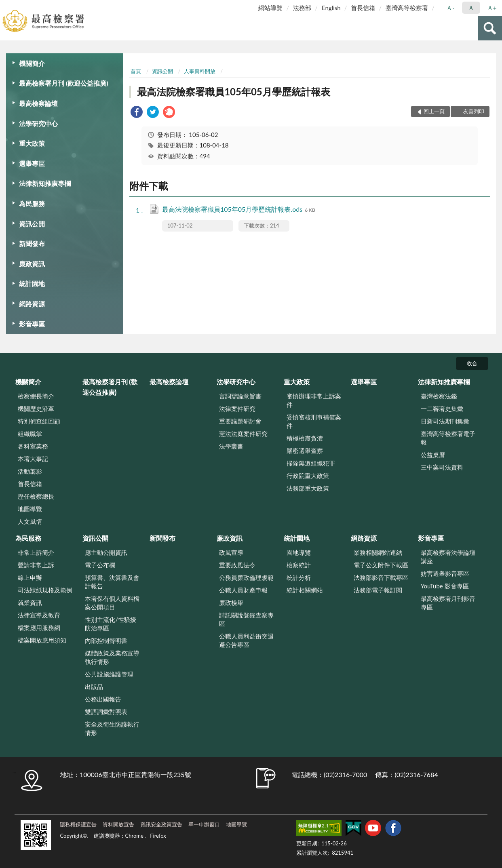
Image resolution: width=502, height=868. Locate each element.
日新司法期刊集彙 (445, 421)
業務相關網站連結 (378, 552)
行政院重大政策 (308, 476)
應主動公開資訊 (106, 552)
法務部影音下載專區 (381, 577)
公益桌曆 (433, 455)
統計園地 (32, 283)
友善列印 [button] (474, 111)
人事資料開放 (200, 71)
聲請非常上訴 (36, 565)
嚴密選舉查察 (305, 451)
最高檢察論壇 (38, 103)
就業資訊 (30, 603)
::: (6, 6)
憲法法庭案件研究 (243, 434)
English (331, 8)
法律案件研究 (237, 409)
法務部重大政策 (308, 488)
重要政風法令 (237, 565)
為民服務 (32, 203)
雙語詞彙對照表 (106, 712)
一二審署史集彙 (442, 409)
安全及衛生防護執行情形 (112, 728)
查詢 (490, 28)
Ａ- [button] (450, 8)
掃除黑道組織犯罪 (311, 463)
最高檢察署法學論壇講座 (448, 557)
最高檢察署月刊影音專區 (448, 603)
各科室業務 (33, 446)
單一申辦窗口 (204, 824)
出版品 (94, 687)
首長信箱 (363, 8)
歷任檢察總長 (36, 496)
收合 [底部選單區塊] (472, 363)
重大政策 (32, 143)
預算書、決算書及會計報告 (112, 582)
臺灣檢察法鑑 (439, 396)
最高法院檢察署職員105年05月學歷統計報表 (234, 92)
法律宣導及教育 (39, 615)
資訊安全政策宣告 (161, 824)
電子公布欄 (100, 565)
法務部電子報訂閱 (378, 590)
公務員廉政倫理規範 (246, 577)
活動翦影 (30, 471)
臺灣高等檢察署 (407, 8)
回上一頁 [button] (434, 111)
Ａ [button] (471, 8)
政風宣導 (231, 552)
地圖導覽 (30, 509)
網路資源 (32, 304)
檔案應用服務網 (39, 628)
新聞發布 (32, 243)
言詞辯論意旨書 (240, 396)
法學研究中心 (38, 123)
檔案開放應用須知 (42, 640)
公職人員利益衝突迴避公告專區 (246, 640)
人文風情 (30, 521)
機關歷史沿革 (36, 409)
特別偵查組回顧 (39, 421)
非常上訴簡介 (36, 552)
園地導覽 (299, 552)
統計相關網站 (305, 590)
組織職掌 (30, 434)
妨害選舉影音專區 (445, 573)
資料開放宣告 (118, 824)
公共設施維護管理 (109, 674)
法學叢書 (231, 446)
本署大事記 (33, 459)
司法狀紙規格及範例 (45, 590)
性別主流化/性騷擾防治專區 (111, 624)
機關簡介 (32, 63)
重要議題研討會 (240, 421)
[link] (137, 113)
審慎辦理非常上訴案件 (314, 400)
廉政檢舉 (231, 603)
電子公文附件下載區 (381, 565)
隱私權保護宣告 (78, 824)
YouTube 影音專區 (445, 586)
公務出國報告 (103, 699)
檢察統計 (299, 565)
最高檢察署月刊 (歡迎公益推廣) (64, 83)
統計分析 (299, 577)
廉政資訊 (32, 264)
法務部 (302, 8)
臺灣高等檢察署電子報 (448, 438)
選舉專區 (32, 163)
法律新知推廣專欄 (45, 183)
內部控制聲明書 (106, 640)
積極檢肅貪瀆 (305, 438)
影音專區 (32, 324)
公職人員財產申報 (243, 590)
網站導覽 (270, 8)
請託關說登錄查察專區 (246, 619)
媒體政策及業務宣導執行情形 (112, 657)
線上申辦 (30, 577)
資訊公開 (32, 224)
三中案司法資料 (442, 467)
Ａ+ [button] (492, 8)
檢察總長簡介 (36, 396)
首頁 (136, 71)
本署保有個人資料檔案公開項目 (112, 603)
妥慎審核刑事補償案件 (314, 421)
